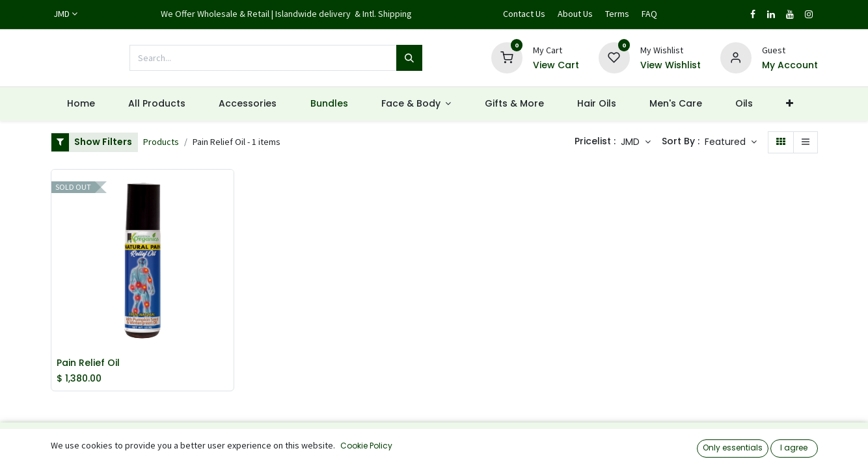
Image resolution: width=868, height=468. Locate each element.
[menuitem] (81, 104)
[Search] (409, 58)
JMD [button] (631, 142)
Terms (617, 14)
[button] (731, 142)
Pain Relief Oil (88, 363)
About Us (575, 14)
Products (161, 142)
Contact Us (524, 14)
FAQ (649, 14)
